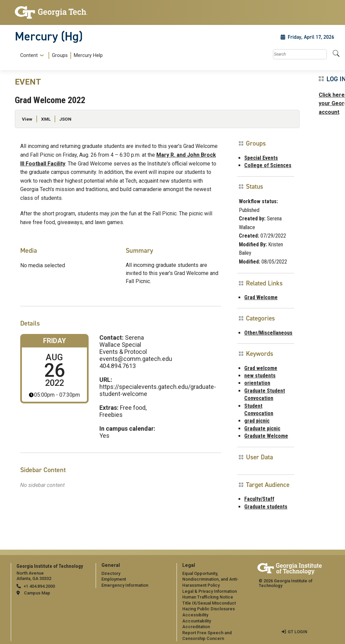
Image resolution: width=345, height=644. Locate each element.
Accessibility (195, 615)
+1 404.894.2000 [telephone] (39, 586)
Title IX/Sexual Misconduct (209, 603)
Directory (111, 573)
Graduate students (266, 507)
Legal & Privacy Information (210, 591)
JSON (65, 119)
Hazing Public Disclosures (209, 609)
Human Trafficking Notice (208, 597)
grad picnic (257, 421)
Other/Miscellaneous (268, 333)
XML (46, 119)
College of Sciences (268, 165)
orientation (257, 383)
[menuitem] (60, 55)
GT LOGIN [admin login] (297, 632)
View (27, 119)
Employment (114, 579)
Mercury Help (88, 55)
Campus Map (37, 593)
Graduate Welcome (266, 436)
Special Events (261, 158)
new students (260, 376)
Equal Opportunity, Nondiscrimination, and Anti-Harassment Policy (210, 579)
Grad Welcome (261, 297)
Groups (60, 55)
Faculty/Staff (259, 499)
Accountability (197, 621)
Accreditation (196, 627)
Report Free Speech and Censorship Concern (207, 636)
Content (29, 56)
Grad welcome (261, 368)
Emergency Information (125, 585)
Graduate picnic (262, 428)
